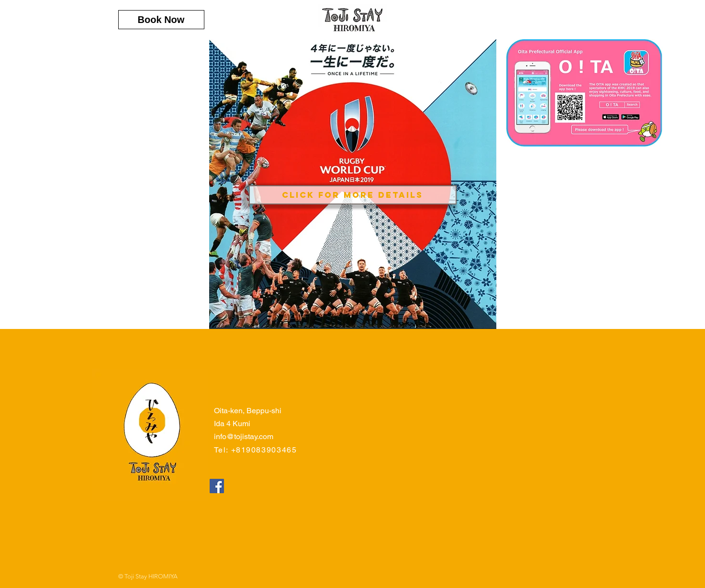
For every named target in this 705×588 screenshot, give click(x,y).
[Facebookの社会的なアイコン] (217, 486)
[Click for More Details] (353, 195)
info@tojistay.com (244, 436)
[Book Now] (161, 20)
